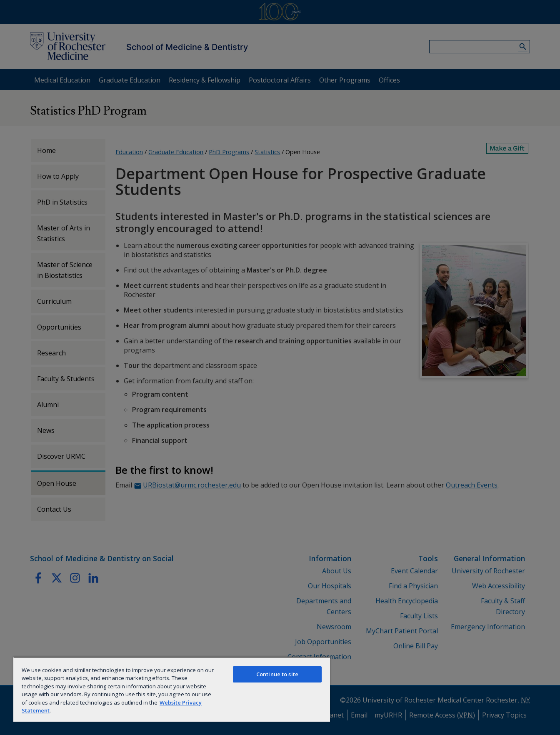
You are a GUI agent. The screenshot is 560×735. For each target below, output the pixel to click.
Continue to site (277, 674)
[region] (172, 689)
